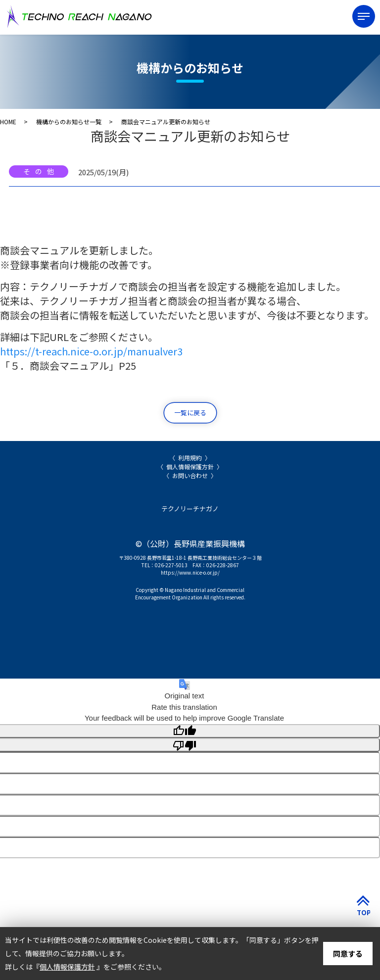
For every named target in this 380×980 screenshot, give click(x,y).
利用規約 (190, 458)
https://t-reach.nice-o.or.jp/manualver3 (91, 351)
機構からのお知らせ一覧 (69, 122)
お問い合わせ (190, 475)
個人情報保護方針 (190, 466)
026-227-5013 (171, 565)
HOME (8, 122)
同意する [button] (348, 954)
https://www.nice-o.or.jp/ (190, 572)
